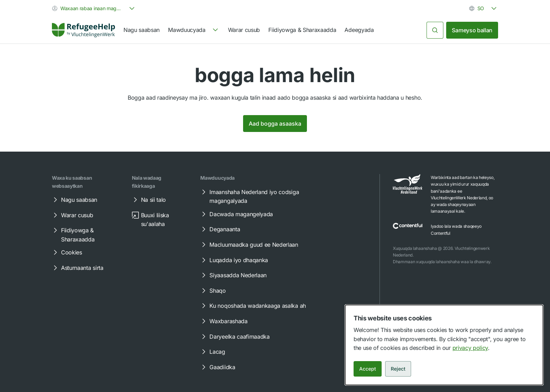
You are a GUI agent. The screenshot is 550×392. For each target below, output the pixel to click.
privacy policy (470, 348)
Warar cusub (244, 30)
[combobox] (94, 8)
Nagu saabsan (142, 30)
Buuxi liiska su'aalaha (150, 219)
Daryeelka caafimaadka (234, 337)
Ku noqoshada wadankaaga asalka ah (253, 306)
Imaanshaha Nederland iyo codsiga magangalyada (249, 196)
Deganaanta (220, 229)
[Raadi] (435, 30)
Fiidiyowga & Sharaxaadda (302, 30)
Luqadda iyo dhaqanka (234, 260)
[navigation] (194, 30)
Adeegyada (359, 30)
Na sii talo (149, 200)
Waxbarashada (223, 321)
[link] (83, 30)
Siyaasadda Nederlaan (233, 275)
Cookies (67, 252)
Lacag (212, 352)
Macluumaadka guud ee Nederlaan (249, 245)
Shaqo (213, 291)
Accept (368, 369)
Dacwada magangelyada (236, 214)
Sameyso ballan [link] (472, 30)
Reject (398, 369)
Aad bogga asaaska (275, 124)
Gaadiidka (217, 367)
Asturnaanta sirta (77, 268)
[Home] (83, 30)
